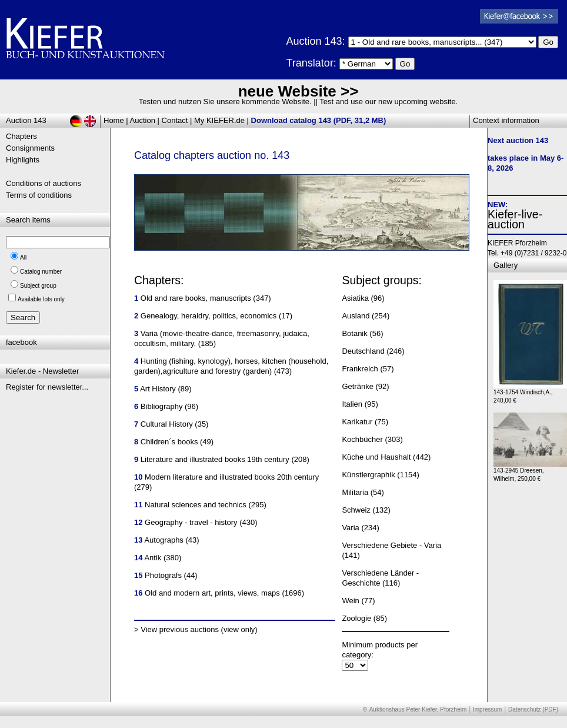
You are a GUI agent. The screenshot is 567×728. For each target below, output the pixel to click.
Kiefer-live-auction (515, 219)
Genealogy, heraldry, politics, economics (209, 316)
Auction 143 (26, 120)
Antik (153, 558)
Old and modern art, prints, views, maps (212, 593)
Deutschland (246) (373, 351)
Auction (143, 120)
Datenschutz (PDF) (533, 709)
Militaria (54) (363, 492)
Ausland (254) (366, 316)
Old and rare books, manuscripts (196, 298)
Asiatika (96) (363, 298)
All (23, 257)
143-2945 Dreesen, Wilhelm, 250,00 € (530, 472)
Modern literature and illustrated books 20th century (232, 477)
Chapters (21, 136)
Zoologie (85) (364, 618)
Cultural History (167, 424)
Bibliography (162, 406)
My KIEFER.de (219, 120)
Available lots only (41, 299)
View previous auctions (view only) (199, 629)
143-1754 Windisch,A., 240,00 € (530, 393)
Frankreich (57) (368, 369)
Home (114, 120)
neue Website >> (298, 91)
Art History (158, 389)
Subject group (38, 286)
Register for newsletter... (47, 387)
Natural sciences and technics (196, 505)
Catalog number (41, 272)
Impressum (487, 709)
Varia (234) (360, 528)
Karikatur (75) (365, 422)
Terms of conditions (39, 195)
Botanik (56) (362, 333)
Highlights (23, 160)
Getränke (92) (365, 386)
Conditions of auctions (44, 183)
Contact (175, 120)
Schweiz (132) (366, 510)
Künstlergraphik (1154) (381, 475)
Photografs (163, 575)
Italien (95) (360, 404)
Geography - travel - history (191, 522)
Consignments (30, 148)
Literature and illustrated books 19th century (215, 459)
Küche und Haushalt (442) (386, 457)
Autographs (164, 540)
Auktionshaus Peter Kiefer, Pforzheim (418, 709)
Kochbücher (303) (372, 439)
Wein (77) (358, 601)
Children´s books (169, 442)
